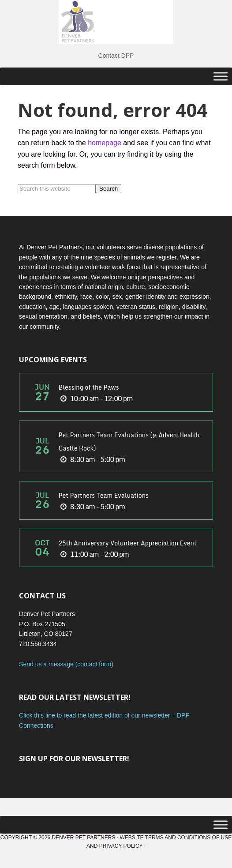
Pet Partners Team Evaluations (103, 495)
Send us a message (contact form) (66, 664)
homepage (105, 143)
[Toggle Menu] (221, 76)
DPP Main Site (116, 22)
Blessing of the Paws (88, 387)
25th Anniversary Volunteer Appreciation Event (127, 543)
